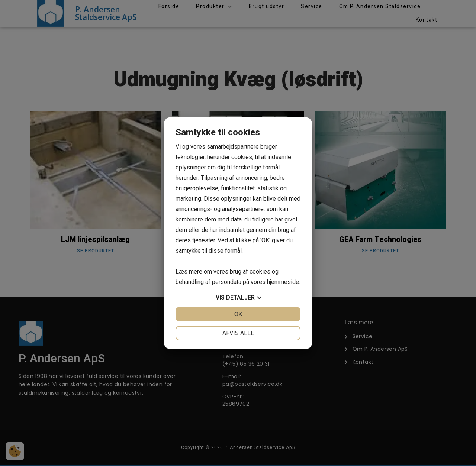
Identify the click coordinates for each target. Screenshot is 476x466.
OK (238, 314)
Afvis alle (238, 333)
